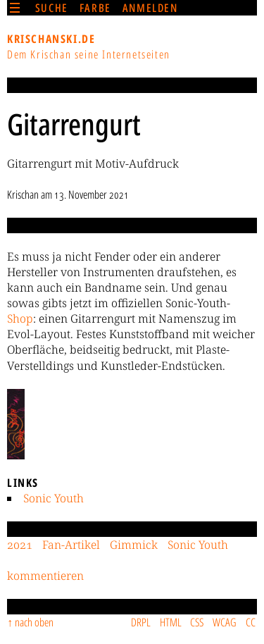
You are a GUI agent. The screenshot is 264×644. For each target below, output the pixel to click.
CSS (197, 622)
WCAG (225, 622)
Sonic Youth (54, 498)
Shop (20, 318)
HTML (171, 622)
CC (251, 622)
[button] (16, 424)
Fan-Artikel (71, 545)
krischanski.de (51, 39)
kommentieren (45, 576)
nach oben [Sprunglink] (34, 622)
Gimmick (134, 545)
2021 (20, 545)
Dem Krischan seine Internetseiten (89, 54)
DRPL (141, 622)
